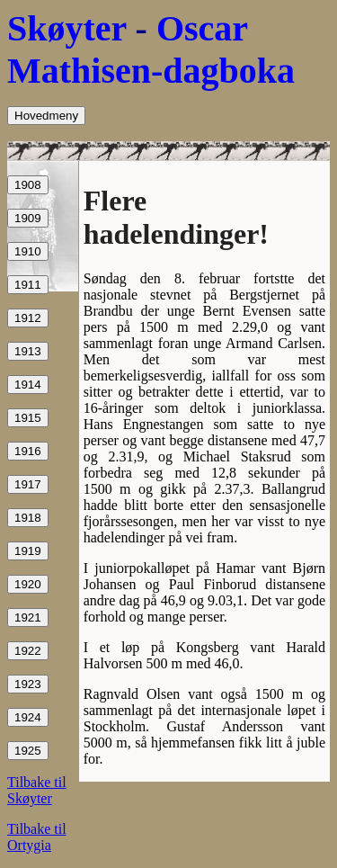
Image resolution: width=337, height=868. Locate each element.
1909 (28, 218)
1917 (28, 484)
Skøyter (67, 28)
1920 (28, 584)
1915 (28, 418)
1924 (28, 717)
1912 (28, 318)
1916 (28, 451)
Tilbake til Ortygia (37, 837)
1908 (28, 185)
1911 (28, 285)
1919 (28, 551)
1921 (28, 617)
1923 (28, 684)
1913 (28, 351)
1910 (28, 251)
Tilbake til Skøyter (37, 790)
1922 (28, 651)
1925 (28, 751)
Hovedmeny (46, 116)
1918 (28, 518)
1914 (28, 385)
